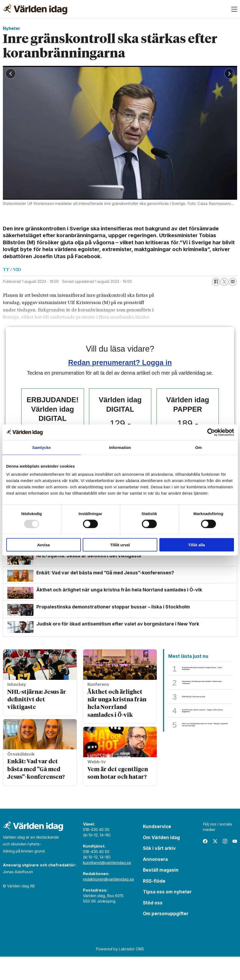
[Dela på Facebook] (216, 282)
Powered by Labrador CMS (120, 972)
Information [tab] (120, 447)
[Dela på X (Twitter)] (224, 282)
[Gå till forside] (35, 9)
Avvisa (43, 545)
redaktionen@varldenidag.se (108, 902)
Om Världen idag (161, 861)
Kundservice (157, 850)
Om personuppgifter (166, 937)
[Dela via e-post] (233, 282)
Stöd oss (153, 926)
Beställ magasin (161, 893)
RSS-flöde (154, 904)
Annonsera (155, 883)
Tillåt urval (120, 545)
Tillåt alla (197, 545)
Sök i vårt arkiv (159, 872)
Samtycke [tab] (41, 447)
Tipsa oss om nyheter (167, 915)
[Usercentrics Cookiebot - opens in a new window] (211, 432)
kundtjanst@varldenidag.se (107, 886)
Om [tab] (199, 447)
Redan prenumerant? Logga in (120, 362)
